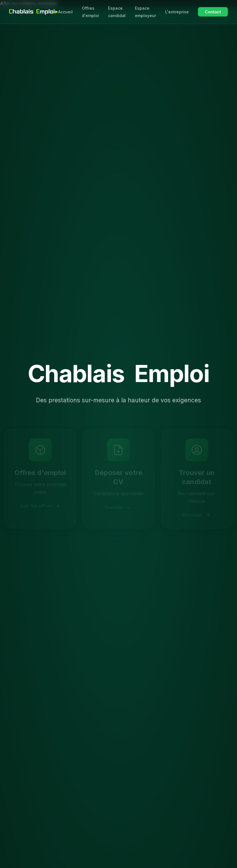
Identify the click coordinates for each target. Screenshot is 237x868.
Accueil (65, 12)
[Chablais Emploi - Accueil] (34, 12)
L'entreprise (177, 12)
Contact (213, 12)
